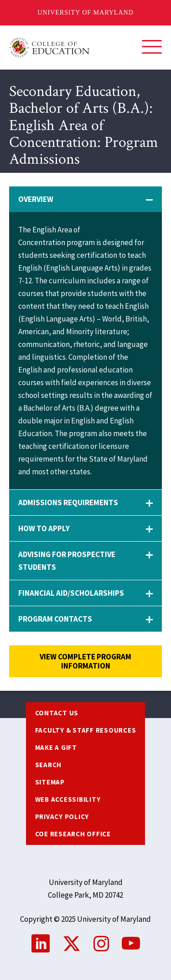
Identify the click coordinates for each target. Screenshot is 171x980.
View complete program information (85, 661)
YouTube (131, 944)
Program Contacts (55, 619)
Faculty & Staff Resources (86, 730)
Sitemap (50, 782)
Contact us (57, 713)
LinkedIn (41, 944)
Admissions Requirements (68, 503)
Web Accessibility (68, 799)
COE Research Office (73, 834)
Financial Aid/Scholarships (71, 593)
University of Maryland (85, 13)
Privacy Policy (62, 817)
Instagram (101, 944)
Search (49, 765)
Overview (36, 199)
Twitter (72, 944)
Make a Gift (56, 747)
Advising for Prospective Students (67, 561)
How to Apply (44, 528)
